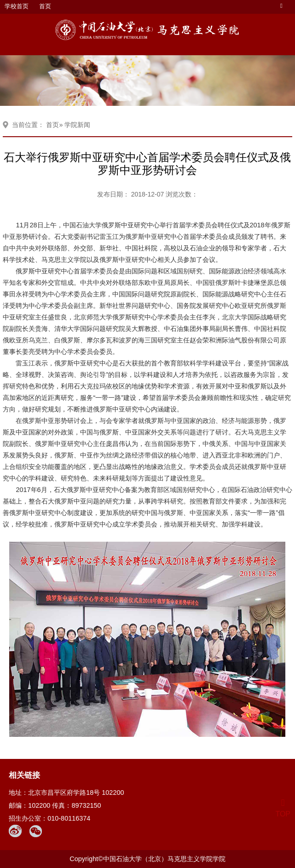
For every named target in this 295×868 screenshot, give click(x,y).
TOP (283, 808)
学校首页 (17, 6)
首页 (45, 6)
